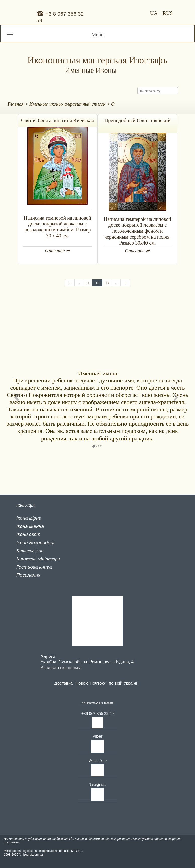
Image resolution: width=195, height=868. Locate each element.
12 (97, 283)
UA (155, 13)
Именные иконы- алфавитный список (67, 104)
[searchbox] (158, 91)
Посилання (29, 575)
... (79, 283)
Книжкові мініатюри (38, 559)
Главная (16, 104)
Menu (55, 37)
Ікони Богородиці (35, 542)
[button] (18, 397)
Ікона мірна (29, 518)
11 (88, 283)
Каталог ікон (30, 551)
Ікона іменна (30, 526)
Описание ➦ (58, 250)
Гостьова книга (34, 567)
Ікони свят (28, 534)
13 (107, 283)
